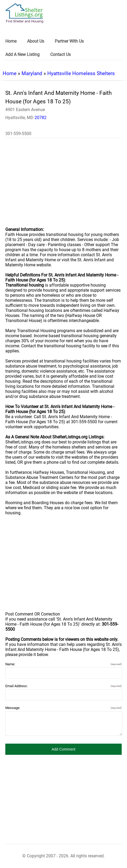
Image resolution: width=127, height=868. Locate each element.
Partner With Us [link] (69, 41)
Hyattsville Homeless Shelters (81, 73)
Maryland (32, 73)
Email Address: (63, 686)
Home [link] (11, 41)
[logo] (24, 13)
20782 (41, 118)
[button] (63, 749)
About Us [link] (36, 41)
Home (10, 73)
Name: (63, 664)
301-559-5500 (18, 134)
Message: (63, 708)
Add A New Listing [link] (22, 54)
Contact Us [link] (60, 54)
